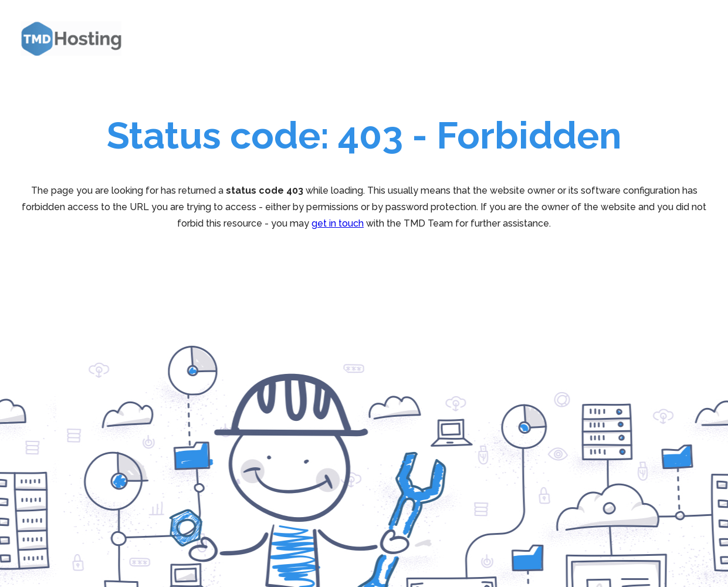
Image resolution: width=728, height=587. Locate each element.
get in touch (338, 223)
